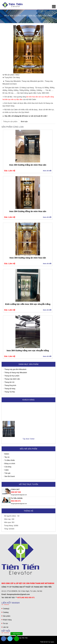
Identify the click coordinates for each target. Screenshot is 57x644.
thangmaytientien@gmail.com (19, 495)
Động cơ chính (10, 464)
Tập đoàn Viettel (28, 442)
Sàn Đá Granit (10, 476)
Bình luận (24, 122)
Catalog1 (6, 609)
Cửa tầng (8, 467)
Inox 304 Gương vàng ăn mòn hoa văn (28, 258)
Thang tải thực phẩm (12, 376)
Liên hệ (6, 627)
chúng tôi (18, 116)
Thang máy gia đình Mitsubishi (15, 369)
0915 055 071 (16, 501)
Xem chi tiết (47, 171)
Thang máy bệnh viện (12, 379)
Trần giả (7, 473)
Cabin (7, 470)
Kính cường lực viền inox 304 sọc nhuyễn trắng (28, 304)
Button (7, 454)
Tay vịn (7, 457)
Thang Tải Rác (10, 392)
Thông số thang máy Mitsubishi (16, 373)
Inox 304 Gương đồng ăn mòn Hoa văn (28, 211)
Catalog (6, 612)
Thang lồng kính (10, 385)
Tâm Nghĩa (51, 642)
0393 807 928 (16, 492)
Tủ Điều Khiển (10, 460)
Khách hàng (7, 620)
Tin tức (5, 623)
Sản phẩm (7, 616)
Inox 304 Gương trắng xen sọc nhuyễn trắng (28, 351)
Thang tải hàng (10, 389)
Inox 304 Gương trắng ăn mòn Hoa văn (28, 165)
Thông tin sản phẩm (10, 122)
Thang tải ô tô (9, 382)
